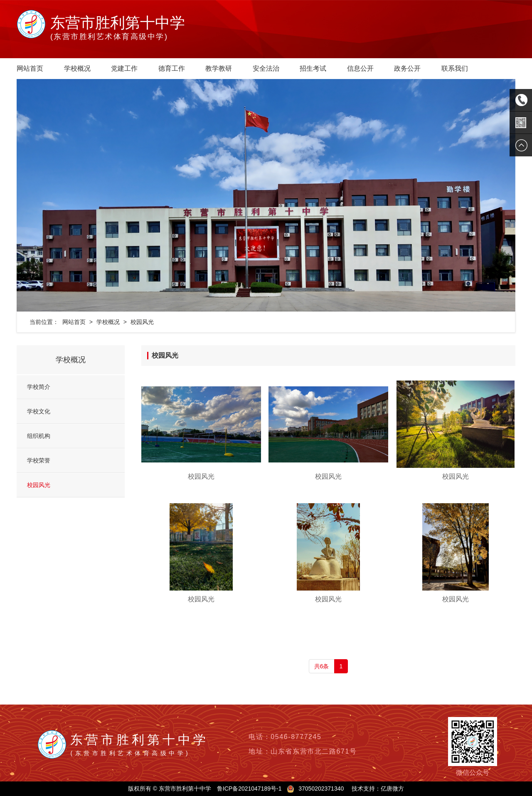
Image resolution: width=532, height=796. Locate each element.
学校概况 (77, 68)
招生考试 (313, 68)
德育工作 (172, 68)
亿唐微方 (392, 789)
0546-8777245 (296, 737)
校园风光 (142, 322)
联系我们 (455, 68)
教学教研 (219, 68)
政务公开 (407, 68)
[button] (54, 195)
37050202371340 (321, 789)
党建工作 (124, 68)
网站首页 (30, 68)
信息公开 (360, 68)
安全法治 (266, 68)
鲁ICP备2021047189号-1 (249, 789)
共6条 (322, 666)
